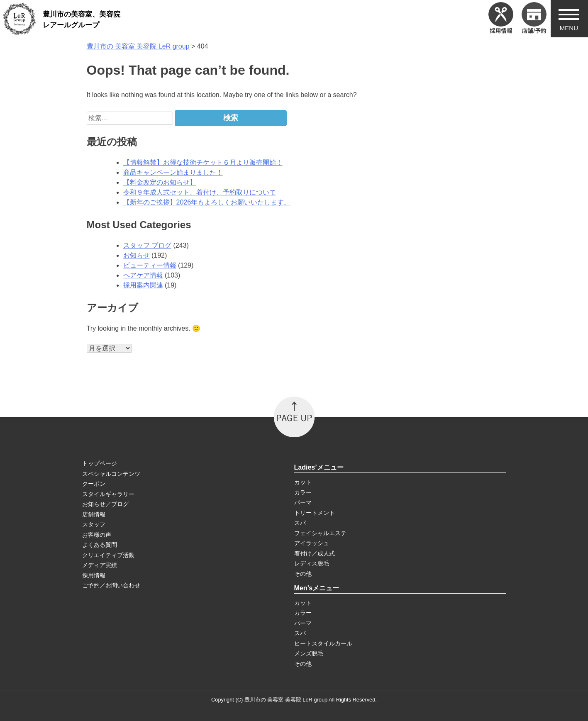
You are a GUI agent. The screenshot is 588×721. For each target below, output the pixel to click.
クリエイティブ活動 (108, 555)
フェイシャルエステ (320, 533)
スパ (300, 523)
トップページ (100, 463)
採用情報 (94, 575)
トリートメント (315, 513)
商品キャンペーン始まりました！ (173, 172)
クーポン (94, 484)
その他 (303, 574)
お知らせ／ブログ (105, 504)
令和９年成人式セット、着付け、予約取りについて (200, 192)
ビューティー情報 (150, 265)
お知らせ (137, 255)
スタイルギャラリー (108, 494)
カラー (303, 492)
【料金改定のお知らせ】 (160, 182)
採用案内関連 (143, 285)
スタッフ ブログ (147, 245)
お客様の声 (97, 535)
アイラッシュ (312, 543)
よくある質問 (100, 545)
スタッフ (94, 524)
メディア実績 (100, 565)
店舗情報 (94, 514)
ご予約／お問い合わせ (111, 585)
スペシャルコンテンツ (111, 474)
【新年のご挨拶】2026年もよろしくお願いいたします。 (207, 202)
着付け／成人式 (315, 553)
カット (303, 482)
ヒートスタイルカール (323, 643)
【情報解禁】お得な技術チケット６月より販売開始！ (203, 162)
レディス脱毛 (312, 563)
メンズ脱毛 (309, 653)
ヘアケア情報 (143, 275)
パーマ (303, 502)
